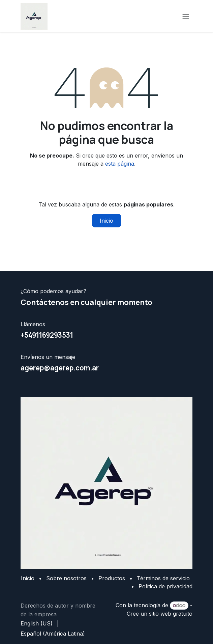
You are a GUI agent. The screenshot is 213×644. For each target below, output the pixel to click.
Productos (112, 578)
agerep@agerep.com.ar (60, 368)
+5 (24, 335)
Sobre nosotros (66, 578)
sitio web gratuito (171, 614)
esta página (120, 164)
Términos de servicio (163, 578)
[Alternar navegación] (186, 16)
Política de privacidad (165, 586)
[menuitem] (37, 623)
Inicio (106, 221)
